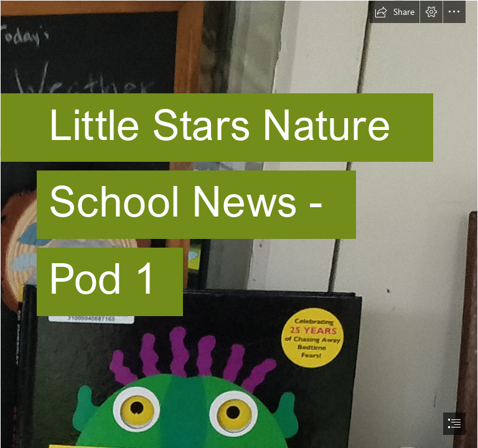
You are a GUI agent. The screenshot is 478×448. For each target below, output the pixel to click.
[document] (239, 224)
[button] (395, 12)
